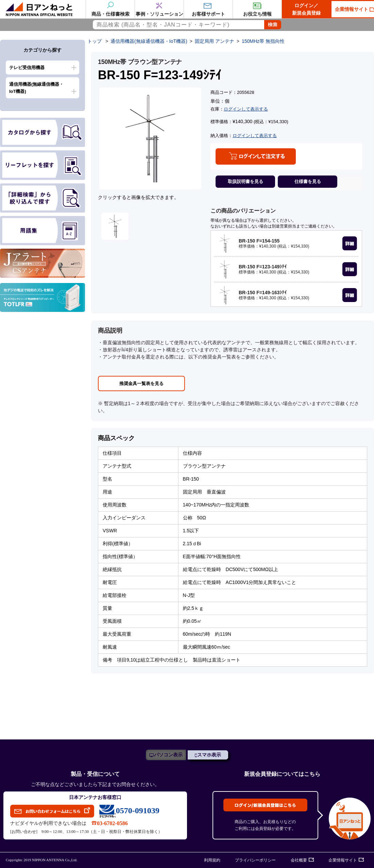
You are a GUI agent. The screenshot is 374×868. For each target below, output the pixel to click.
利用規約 (212, 860)
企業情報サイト (343, 860)
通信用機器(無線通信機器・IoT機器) (36, 88)
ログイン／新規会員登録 (306, 9)
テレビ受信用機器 (27, 68)
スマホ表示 (209, 755)
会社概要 (299, 860)
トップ (95, 41)
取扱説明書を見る (245, 181)
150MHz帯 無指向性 (263, 41)
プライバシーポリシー (255, 860)
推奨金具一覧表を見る (141, 383)
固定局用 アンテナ (215, 41)
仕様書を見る (308, 181)
